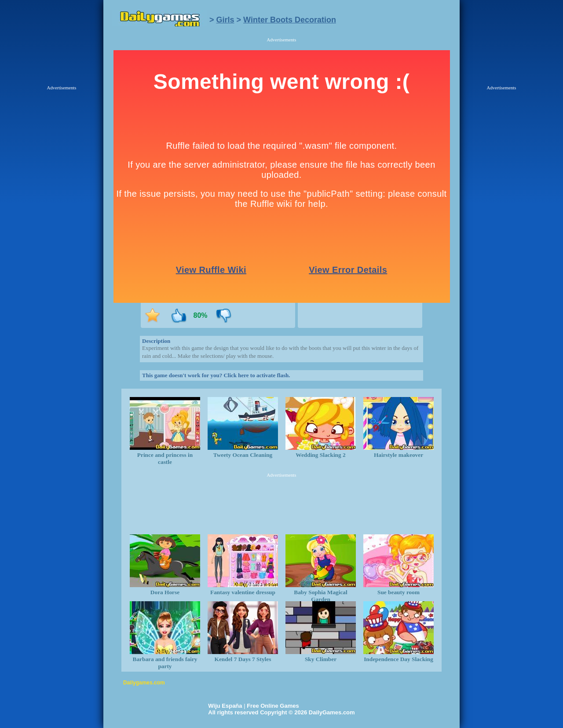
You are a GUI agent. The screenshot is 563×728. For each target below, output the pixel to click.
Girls (225, 20)
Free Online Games (273, 706)
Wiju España (225, 706)
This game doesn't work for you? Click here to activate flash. (216, 375)
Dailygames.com (144, 683)
